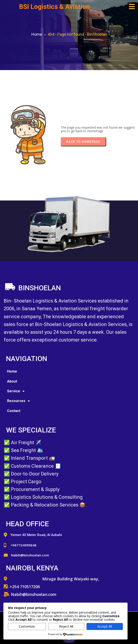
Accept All (105, 626)
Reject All (66, 626)
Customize (27, 626)
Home (37, 34)
